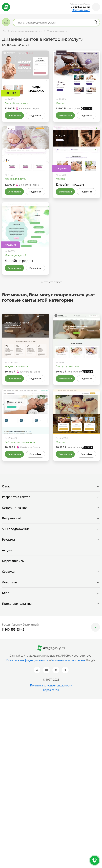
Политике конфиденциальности (27, 660)
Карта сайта (51, 690)
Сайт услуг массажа (68, 366)
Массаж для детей (16, 179)
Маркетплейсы (13, 561)
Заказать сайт (81, 10)
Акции (7, 550)
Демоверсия (14, 115)
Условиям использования (69, 660)
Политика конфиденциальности (51, 685)
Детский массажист (16, 103)
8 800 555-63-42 (80, 7)
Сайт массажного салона (20, 442)
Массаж (60, 103)
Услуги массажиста (16, 366)
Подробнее (35, 115)
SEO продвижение (16, 529)
